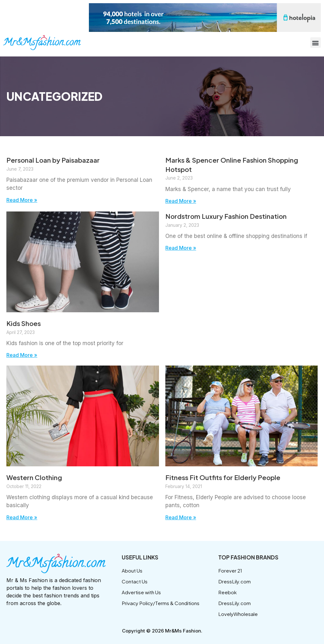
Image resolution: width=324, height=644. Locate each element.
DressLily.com (235, 581)
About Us (133, 570)
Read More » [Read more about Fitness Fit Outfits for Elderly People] (182, 518)
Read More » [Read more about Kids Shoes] (23, 355)
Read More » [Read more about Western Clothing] (23, 518)
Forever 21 (230, 570)
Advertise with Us (142, 592)
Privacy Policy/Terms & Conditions (162, 603)
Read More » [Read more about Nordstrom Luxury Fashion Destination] (182, 248)
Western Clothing (36, 477)
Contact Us (135, 581)
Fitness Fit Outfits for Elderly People (226, 477)
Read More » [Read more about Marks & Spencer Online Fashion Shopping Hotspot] (182, 201)
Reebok (228, 592)
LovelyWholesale (238, 614)
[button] (316, 43)
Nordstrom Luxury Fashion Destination (230, 216)
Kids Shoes (25, 323)
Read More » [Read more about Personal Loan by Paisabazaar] (23, 200)
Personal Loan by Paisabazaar (57, 160)
